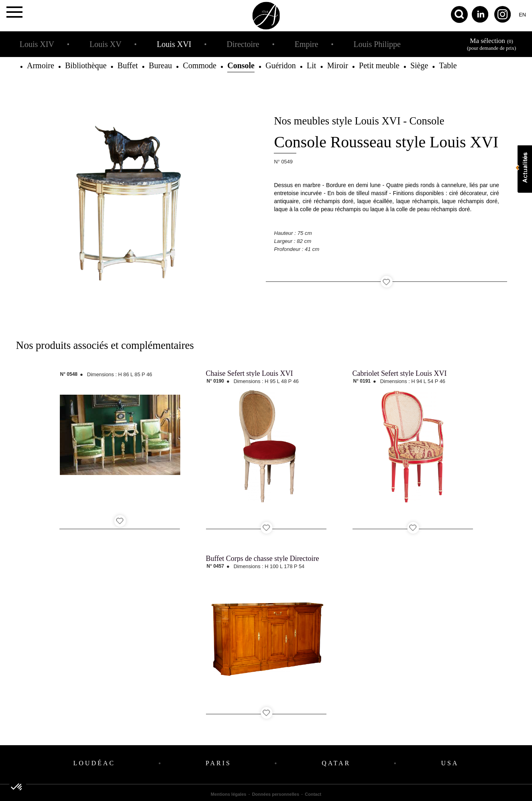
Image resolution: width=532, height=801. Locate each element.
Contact (313, 794)
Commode (200, 65)
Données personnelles (276, 794)
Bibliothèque (86, 65)
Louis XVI (174, 44)
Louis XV (105, 44)
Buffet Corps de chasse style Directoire (263, 558)
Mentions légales (229, 794)
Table (448, 65)
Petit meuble (379, 65)
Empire (307, 44)
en (522, 15)
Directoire (243, 44)
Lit (311, 65)
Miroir (338, 65)
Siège (419, 65)
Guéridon (281, 65)
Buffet (128, 65)
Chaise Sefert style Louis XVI (250, 373)
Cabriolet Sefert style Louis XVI (400, 373)
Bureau (161, 65)
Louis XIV (37, 44)
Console (241, 65)
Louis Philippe (377, 44)
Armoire (41, 65)
